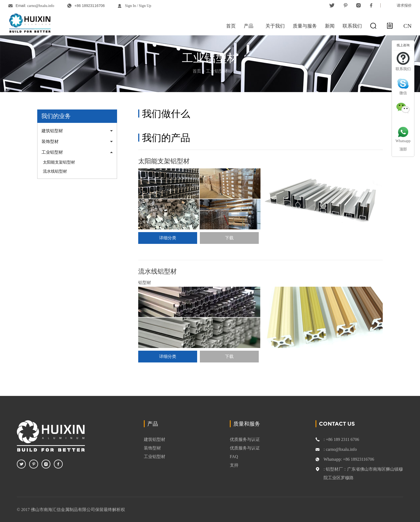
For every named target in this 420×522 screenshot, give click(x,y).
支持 (234, 465)
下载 (229, 238)
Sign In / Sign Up (138, 6)
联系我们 (352, 26)
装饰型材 (50, 141)
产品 (249, 26)
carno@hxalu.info (41, 6)
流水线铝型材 (55, 171)
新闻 (330, 26)
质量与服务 (305, 26)
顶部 (403, 149)
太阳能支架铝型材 (59, 162)
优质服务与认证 (245, 439)
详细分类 (168, 238)
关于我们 (275, 26)
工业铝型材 (217, 71)
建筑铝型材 (52, 131)
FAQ (234, 456)
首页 (231, 26)
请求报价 (404, 5)
